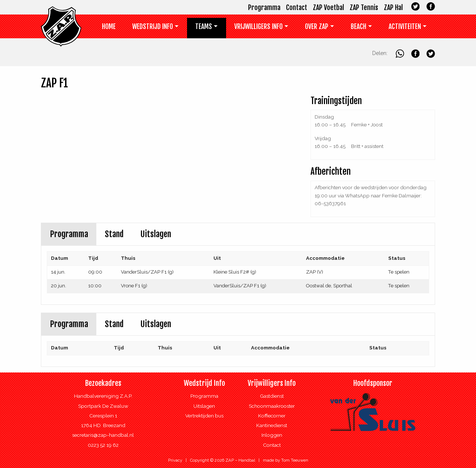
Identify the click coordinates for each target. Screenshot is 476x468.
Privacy (175, 460)
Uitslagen (204, 406)
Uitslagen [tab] (156, 234)
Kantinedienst (272, 425)
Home (109, 26)
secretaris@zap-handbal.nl (103, 435)
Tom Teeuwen (295, 460)
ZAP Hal (393, 7)
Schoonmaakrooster (272, 406)
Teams (204, 26)
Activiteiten (405, 26)
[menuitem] (109, 28)
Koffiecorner (272, 416)
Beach (358, 26)
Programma (264, 7)
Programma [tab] (69, 234)
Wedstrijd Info (153, 26)
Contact (297, 7)
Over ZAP (317, 26)
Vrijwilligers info (258, 26)
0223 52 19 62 (103, 445)
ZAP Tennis (364, 7)
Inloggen (272, 435)
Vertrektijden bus (204, 416)
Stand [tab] (114, 234)
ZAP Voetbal (328, 7)
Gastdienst (272, 396)
